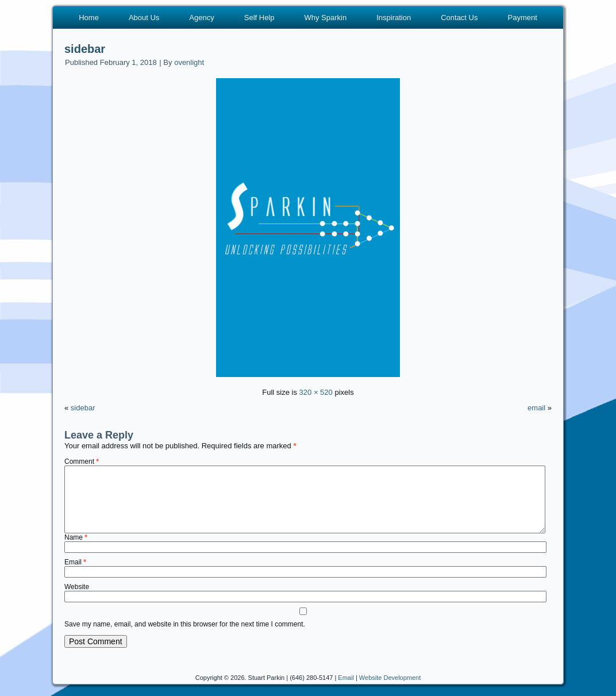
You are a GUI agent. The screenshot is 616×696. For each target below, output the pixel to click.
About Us (144, 18)
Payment (522, 18)
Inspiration (394, 18)
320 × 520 (316, 392)
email (536, 408)
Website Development (390, 678)
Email (75, 562)
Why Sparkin (325, 18)
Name (76, 537)
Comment (82, 462)
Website (77, 587)
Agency (201, 18)
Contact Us (459, 18)
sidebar (85, 49)
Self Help (259, 18)
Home (89, 18)
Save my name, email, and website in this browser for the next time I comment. (185, 624)
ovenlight (189, 62)
